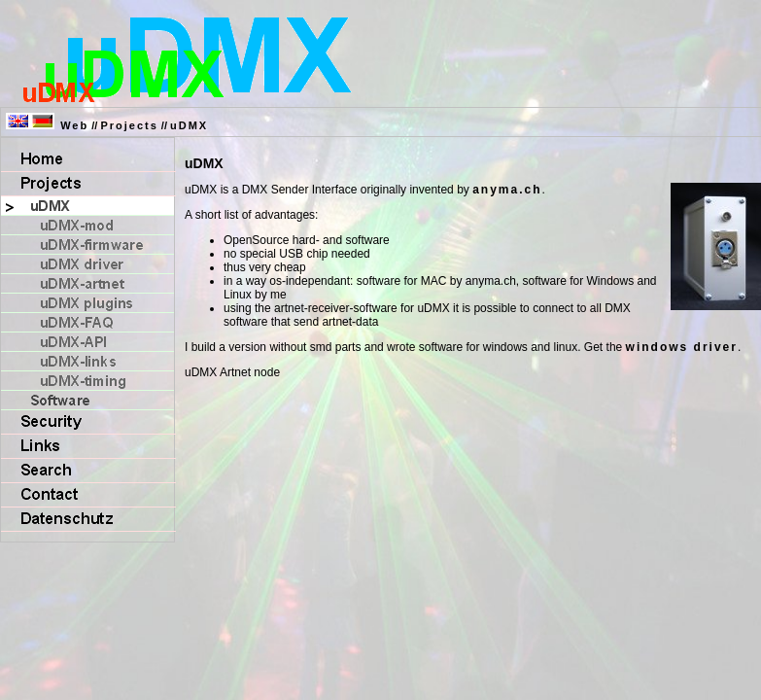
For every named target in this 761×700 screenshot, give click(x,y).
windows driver (682, 347)
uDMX (189, 125)
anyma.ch (507, 190)
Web (74, 125)
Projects (129, 125)
